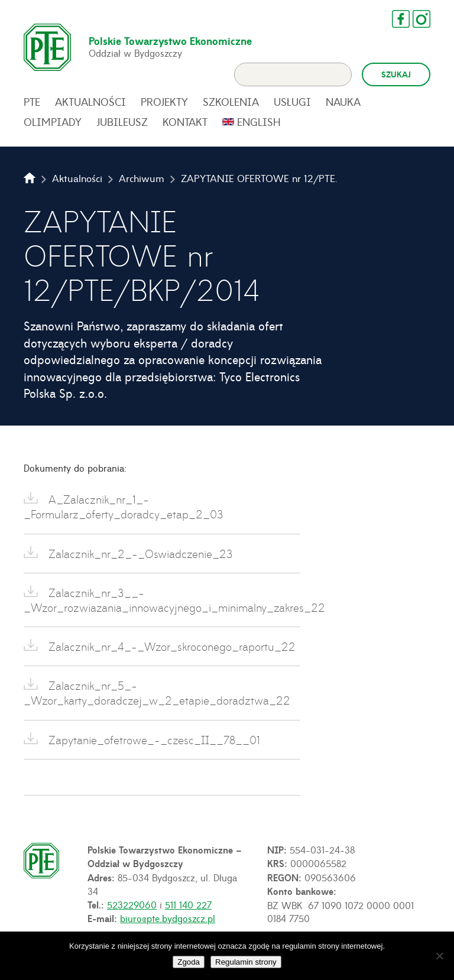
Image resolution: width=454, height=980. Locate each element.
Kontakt (185, 122)
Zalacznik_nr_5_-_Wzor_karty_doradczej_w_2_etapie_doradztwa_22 (157, 693)
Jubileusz (122, 122)
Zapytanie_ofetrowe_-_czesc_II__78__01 (153, 740)
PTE (32, 102)
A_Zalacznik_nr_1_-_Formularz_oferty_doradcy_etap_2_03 (124, 507)
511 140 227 (188, 904)
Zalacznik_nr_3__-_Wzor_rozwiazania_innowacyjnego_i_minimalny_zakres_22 (162, 600)
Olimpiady (53, 122)
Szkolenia (231, 102)
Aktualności (90, 102)
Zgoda (189, 962)
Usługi (292, 102)
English (259, 122)
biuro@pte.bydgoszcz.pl (168, 918)
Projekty (164, 102)
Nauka (343, 102)
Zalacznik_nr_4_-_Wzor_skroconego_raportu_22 (170, 646)
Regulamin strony (246, 962)
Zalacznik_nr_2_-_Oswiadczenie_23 (139, 554)
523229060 (132, 904)
